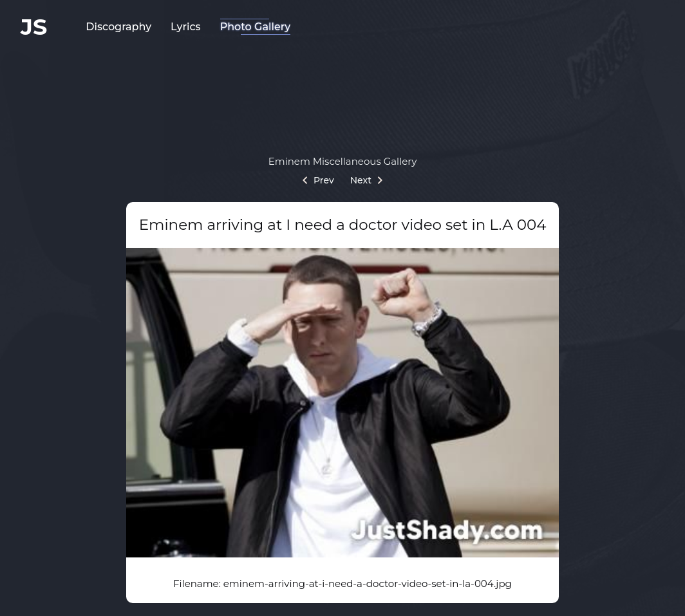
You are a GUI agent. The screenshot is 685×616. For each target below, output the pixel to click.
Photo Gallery (256, 27)
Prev (318, 180)
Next (366, 180)
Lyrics (186, 27)
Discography (118, 27)
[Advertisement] (342, 93)
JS (34, 27)
